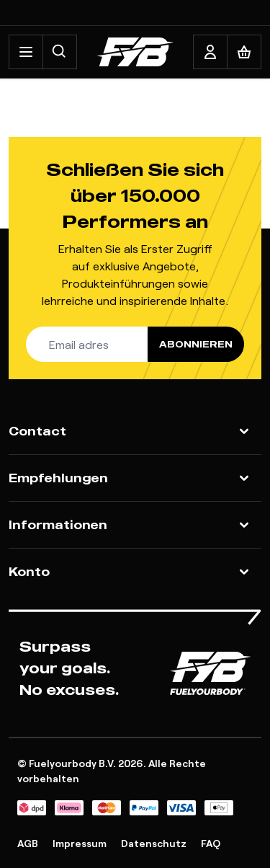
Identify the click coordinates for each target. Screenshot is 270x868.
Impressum (80, 843)
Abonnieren (196, 344)
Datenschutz (154, 843)
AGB (28, 843)
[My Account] (210, 52)
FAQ (211, 843)
